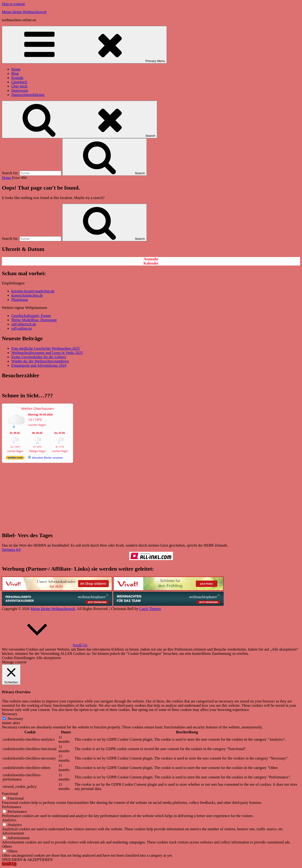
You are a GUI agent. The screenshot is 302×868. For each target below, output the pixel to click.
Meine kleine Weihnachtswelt (24, 12)
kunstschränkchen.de (27, 295)
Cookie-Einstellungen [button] (18, 658)
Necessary (15, 719)
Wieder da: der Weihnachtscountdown (40, 361)
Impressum (20, 90)
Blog (15, 73)
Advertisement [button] (13, 833)
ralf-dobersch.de (24, 324)
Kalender (151, 263)
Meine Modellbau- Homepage (34, 320)
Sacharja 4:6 (11, 550)
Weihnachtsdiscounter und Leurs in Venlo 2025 (47, 353)
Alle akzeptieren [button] (48, 658)
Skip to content (13, 4)
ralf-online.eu (22, 328)
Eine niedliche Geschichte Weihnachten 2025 (46, 348)
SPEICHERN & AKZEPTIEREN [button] (27, 860)
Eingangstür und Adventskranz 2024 (39, 365)
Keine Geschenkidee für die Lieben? (39, 357)
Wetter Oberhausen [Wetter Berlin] (38, 408)
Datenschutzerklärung (28, 95)
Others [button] (7, 846)
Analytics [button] (9, 820)
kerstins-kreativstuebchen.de (33, 291)
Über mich (19, 86)
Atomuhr (151, 259)
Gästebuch (19, 82)
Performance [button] (12, 807)
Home (16, 69)
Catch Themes (150, 609)
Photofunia (20, 300)
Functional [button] (10, 794)
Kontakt (17, 78)
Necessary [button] (10, 714)
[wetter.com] (15, 459)
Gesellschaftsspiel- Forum (31, 316)
